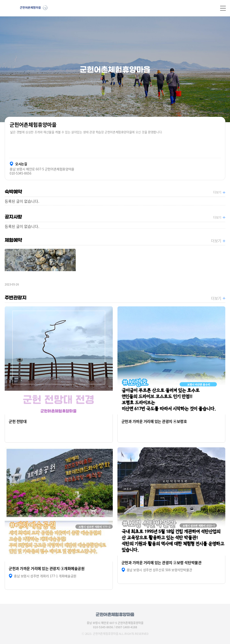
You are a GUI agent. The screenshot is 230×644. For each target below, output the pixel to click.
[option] (115, 69)
